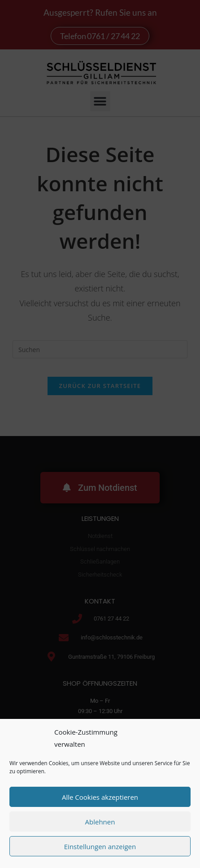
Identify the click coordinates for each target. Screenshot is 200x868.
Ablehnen (100, 822)
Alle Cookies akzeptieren (100, 797)
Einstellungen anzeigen (100, 846)
